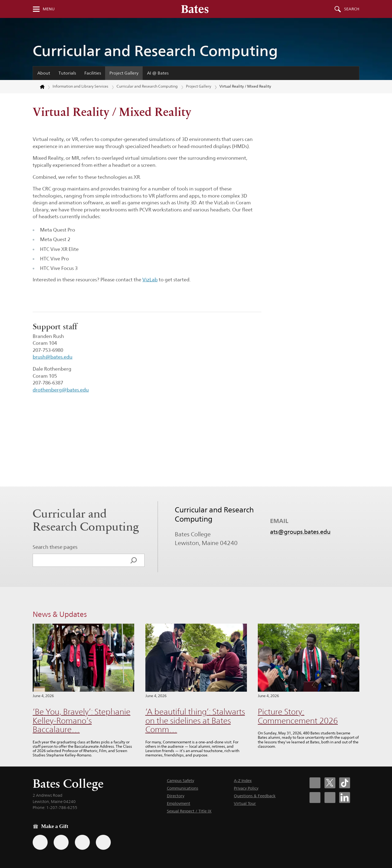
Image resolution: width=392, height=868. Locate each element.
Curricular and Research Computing (155, 51)
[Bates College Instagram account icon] (315, 798)
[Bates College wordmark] (195, 9)
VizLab (150, 280)
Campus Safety (180, 781)
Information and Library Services (80, 86)
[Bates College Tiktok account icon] (345, 783)
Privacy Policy (246, 788)
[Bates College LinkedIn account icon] (345, 798)
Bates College (68, 784)
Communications (183, 788)
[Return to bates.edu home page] (39, 87)
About (44, 73)
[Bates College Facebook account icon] (315, 783)
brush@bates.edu (53, 357)
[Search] (134, 560)
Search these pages (55, 547)
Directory (176, 796)
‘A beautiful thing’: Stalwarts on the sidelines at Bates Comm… (195, 721)
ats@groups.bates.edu (300, 532)
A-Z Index (243, 781)
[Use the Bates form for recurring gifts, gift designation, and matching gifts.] (40, 842)
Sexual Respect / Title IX (189, 811)
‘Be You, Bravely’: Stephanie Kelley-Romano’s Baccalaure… (82, 721)
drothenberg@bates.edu (61, 390)
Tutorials (67, 73)
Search (352, 9)
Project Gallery (124, 73)
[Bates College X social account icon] (330, 783)
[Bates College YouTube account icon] (330, 798)
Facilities (93, 73)
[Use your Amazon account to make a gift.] (61, 842)
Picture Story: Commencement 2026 (298, 716)
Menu (49, 9)
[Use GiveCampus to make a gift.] (103, 842)
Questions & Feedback (255, 796)
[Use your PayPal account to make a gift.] (82, 842)
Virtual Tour (245, 803)
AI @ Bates (158, 73)
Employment (179, 803)
